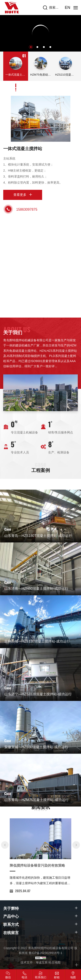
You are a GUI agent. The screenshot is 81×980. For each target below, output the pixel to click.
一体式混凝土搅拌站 (23, 149)
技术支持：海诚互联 (34, 962)
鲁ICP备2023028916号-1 (46, 953)
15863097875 (27, 209)
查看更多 (20, 195)
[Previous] (5, 896)
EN (67, 8)
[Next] (76, 896)
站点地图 (54, 962)
